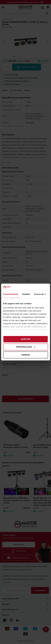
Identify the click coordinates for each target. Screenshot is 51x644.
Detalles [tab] (26, 294)
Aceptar (25, 339)
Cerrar (25, 355)
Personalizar (26, 347)
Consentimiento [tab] (11, 294)
